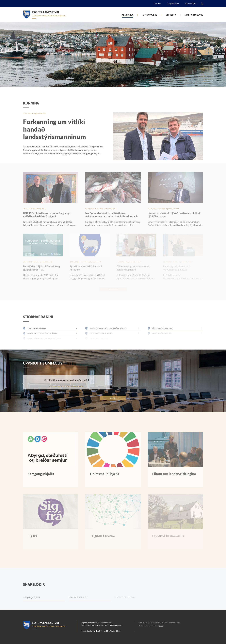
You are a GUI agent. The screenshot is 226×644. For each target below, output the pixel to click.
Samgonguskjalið (31, 604)
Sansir (161, 626)
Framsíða (128, 15)
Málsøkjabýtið (194, 15)
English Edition (173, 4)
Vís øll (113, 398)
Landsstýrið (149, 15)
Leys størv (158, 4)
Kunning (171, 15)
